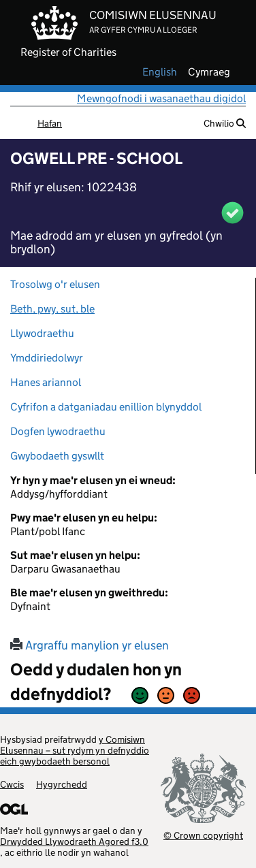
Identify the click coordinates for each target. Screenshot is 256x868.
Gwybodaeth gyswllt (57, 456)
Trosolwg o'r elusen (55, 284)
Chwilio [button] (225, 123)
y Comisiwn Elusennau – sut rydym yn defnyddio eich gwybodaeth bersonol (75, 750)
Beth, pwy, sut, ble (52, 309)
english (160, 72)
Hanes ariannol (46, 382)
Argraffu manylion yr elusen (90, 645)
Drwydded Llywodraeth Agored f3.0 (74, 841)
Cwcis (12, 784)
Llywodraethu (42, 333)
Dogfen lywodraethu (58, 431)
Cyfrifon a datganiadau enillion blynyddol (106, 407)
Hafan (50, 123)
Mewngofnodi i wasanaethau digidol (161, 98)
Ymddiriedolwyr (47, 358)
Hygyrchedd (62, 784)
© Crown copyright (203, 835)
